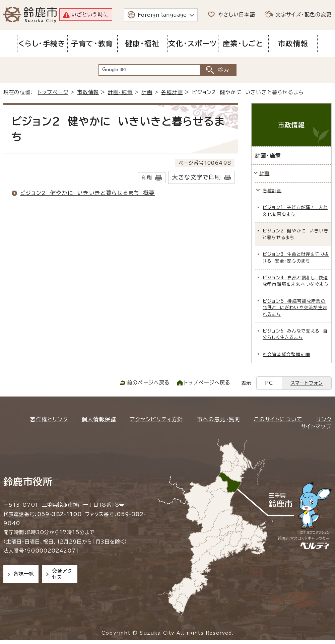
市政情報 (88, 92)
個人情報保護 (99, 419)
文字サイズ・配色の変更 (304, 15)
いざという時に (90, 15)
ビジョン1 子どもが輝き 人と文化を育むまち (295, 211)
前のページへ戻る (149, 383)
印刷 (147, 178)
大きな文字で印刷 (196, 177)
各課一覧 (24, 574)
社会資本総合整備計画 (286, 354)
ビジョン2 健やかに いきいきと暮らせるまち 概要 (87, 193)
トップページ (53, 92)
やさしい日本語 (236, 15)
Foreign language (162, 15)
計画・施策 (120, 92)
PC (269, 383)
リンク (324, 419)
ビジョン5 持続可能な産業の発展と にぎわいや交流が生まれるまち (295, 308)
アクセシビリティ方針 (156, 419)
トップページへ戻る (207, 383)
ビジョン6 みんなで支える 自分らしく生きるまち (295, 334)
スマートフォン (307, 383)
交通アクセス (62, 574)
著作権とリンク (49, 419)
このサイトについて (278, 419)
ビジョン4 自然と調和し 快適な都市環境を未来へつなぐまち (295, 281)
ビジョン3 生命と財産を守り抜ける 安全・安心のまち (296, 258)
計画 (147, 92)
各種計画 (172, 92)
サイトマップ (316, 426)
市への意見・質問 (219, 419)
